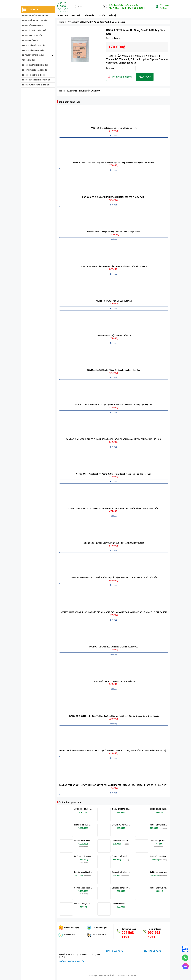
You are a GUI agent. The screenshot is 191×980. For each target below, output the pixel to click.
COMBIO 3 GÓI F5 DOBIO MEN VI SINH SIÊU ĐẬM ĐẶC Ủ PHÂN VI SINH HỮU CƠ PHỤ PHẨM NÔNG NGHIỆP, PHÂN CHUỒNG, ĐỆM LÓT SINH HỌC (120, 751)
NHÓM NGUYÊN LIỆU (30, 40)
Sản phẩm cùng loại (69, 102)
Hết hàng (114, 239)
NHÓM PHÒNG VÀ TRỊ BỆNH (33, 35)
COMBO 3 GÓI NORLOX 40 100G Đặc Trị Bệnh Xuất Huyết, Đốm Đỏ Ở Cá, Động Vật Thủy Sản (114, 405)
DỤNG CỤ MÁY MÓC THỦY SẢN (34, 45)
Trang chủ (62, 15)
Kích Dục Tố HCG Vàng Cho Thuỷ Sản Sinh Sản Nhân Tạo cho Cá (114, 232)
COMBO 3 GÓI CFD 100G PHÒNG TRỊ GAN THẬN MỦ (114, 681)
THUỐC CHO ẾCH (29, 60)
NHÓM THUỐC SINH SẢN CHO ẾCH (35, 70)
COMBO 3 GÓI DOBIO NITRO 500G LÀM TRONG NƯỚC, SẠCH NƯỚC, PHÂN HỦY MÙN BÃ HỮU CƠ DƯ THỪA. (114, 508)
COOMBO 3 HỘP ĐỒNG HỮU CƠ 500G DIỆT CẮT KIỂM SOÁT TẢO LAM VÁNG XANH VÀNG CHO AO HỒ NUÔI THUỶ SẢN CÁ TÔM (114, 612)
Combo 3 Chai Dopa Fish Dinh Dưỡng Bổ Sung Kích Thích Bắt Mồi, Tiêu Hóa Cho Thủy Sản (114, 474)
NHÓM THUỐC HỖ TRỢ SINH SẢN (35, 20)
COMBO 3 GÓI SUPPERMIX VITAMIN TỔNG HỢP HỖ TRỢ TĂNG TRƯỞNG (114, 543)
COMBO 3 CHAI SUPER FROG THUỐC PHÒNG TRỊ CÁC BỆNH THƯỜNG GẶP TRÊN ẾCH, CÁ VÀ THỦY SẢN (114, 578)
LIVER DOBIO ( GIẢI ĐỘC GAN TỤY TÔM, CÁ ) (114, 336)
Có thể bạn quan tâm (70, 802)
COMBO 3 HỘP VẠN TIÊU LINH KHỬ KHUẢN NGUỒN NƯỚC (114, 647)
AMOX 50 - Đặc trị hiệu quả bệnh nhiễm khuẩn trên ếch (114, 128)
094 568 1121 (128, 935)
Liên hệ (113, 15)
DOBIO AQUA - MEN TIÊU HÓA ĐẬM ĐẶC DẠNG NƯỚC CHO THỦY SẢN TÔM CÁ (114, 266)
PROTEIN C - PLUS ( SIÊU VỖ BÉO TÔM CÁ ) (114, 301)
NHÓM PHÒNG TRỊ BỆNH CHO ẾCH (35, 65)
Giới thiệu (76, 15)
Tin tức (102, 15)
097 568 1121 (118, 8)
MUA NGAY (145, 77)
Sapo (136, 975)
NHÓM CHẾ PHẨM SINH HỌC (33, 25)
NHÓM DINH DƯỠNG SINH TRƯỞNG (35, 15)
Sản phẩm (90, 15)
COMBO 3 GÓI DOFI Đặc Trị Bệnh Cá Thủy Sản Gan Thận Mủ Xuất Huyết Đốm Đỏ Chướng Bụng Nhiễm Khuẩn (114, 716)
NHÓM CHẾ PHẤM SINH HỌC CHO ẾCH (37, 80)
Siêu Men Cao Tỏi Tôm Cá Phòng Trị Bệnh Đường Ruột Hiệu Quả (114, 370)
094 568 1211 (137, 8)
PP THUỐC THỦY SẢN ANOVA (33, 55)
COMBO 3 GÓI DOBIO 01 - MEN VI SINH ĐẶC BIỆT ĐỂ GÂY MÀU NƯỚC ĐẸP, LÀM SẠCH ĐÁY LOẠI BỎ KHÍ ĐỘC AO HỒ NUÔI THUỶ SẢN (115, 785)
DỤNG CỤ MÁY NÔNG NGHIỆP (33, 50)
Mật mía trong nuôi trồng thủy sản (88, 904)
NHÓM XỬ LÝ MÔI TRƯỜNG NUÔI (34, 30)
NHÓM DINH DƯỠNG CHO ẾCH (33, 75)
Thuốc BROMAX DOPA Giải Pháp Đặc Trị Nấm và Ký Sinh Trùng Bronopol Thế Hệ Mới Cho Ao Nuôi (114, 163)
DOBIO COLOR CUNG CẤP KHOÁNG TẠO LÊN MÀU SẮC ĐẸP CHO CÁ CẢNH (114, 197)
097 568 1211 (154, 935)
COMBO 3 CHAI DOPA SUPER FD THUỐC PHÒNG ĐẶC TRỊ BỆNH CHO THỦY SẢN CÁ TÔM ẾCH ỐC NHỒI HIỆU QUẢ (114, 439)
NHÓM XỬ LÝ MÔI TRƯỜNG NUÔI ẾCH (36, 85)
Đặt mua (114, 136)
